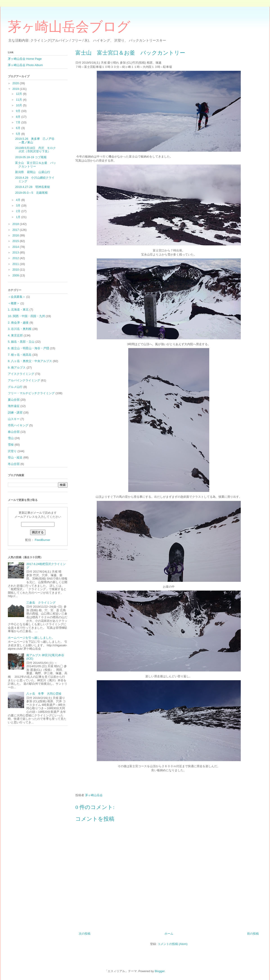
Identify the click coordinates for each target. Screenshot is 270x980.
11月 (19, 100)
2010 (16, 270)
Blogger (160, 971)
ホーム (169, 934)
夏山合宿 (14, 400)
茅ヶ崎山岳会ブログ (69, 27)
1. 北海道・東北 (18, 310)
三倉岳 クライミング (41, 603)
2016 (16, 235)
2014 (16, 247)
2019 (16, 89)
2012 (16, 258)
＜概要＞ (14, 303)
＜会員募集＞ (17, 297)
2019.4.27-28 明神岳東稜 (33, 187)
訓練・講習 (15, 412)
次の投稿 (85, 934)
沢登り (12, 451)
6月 (19, 128)
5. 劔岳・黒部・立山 (21, 342)
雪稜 (11, 445)
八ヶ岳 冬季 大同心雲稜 (45, 694)
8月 (19, 117)
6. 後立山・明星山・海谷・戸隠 (28, 348)
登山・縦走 (15, 457)
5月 (19, 134)
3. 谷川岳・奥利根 (20, 329)
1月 (19, 217)
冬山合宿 (14, 464)
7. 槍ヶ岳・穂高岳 (20, 355)
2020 (16, 83)
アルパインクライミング (24, 380)
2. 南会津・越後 (18, 323)
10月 (19, 105)
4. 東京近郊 (15, 335)
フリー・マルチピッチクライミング (31, 393)
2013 (16, 252)
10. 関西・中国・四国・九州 (26, 316)
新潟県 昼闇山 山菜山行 (33, 172)
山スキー (14, 419)
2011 (16, 264)
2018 (16, 224)
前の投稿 (253, 934)
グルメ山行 (15, 387)
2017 (16, 230)
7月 (19, 122)
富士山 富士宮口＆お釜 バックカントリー (36, 165)
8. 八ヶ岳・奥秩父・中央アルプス (30, 361)
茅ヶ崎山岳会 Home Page (25, 59)
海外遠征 (14, 406)
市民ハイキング (18, 425)
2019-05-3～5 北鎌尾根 (31, 193)
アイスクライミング (21, 374)
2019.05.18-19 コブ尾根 (31, 157)
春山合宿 (14, 432)
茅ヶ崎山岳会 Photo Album (25, 65)
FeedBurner (42, 540)
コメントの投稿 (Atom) (173, 944)
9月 (19, 111)
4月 (19, 200)
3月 (19, 206)
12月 (19, 94)
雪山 (11, 438)
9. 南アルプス (17, 368)
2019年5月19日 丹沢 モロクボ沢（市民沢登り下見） (35, 150)
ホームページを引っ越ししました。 (31, 638)
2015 (16, 241)
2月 (19, 211)
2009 (16, 275)
